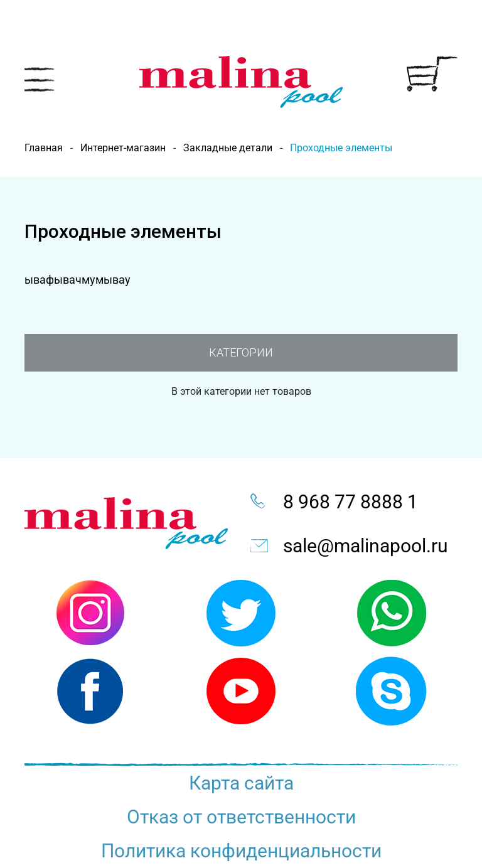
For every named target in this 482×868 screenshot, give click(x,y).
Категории (241, 352)
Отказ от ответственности (241, 817)
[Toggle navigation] (40, 79)
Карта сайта (241, 783)
